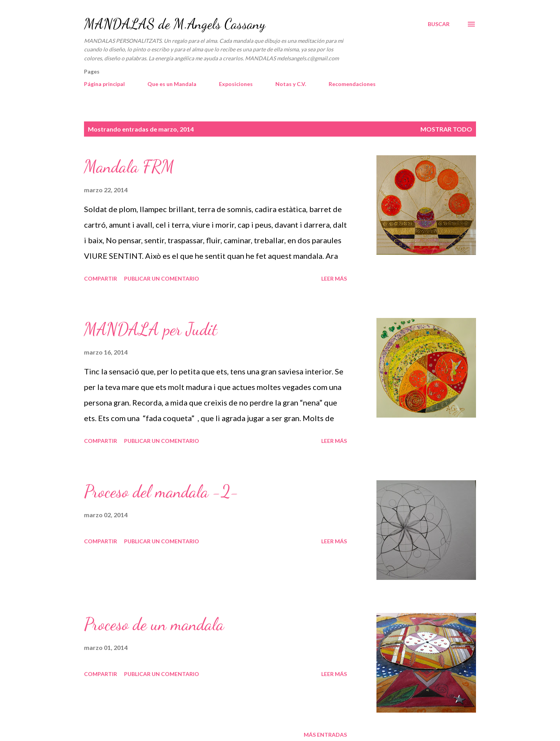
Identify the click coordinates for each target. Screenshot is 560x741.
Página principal (104, 84)
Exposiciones (236, 84)
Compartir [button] (101, 278)
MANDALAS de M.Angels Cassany (175, 24)
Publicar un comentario (162, 278)
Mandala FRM (129, 167)
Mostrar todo (446, 129)
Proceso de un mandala (154, 624)
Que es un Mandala (172, 84)
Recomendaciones (352, 84)
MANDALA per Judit (151, 329)
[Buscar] (439, 24)
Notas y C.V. (291, 84)
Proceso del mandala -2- (161, 492)
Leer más (334, 278)
